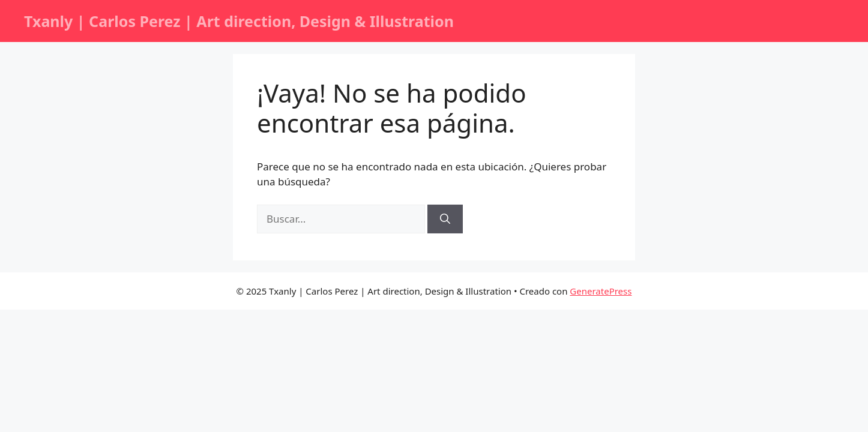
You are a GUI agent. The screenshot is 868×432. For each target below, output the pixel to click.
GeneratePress (601, 291)
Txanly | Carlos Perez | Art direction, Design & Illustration (239, 21)
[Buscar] (445, 219)
